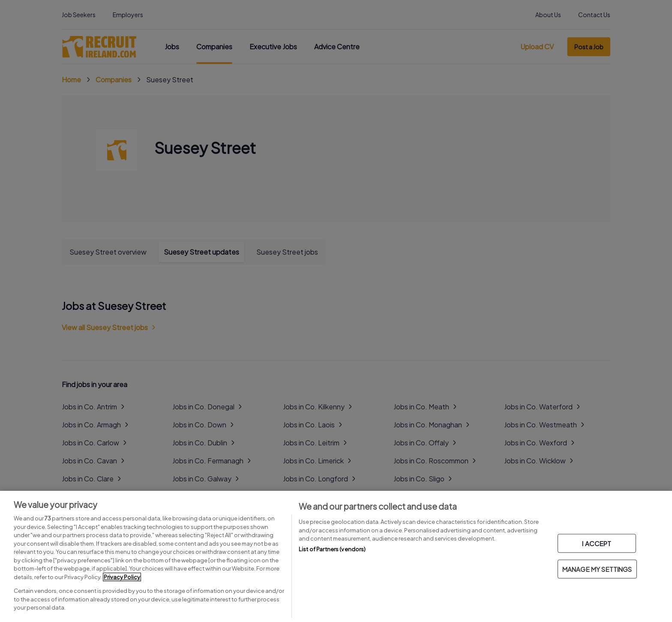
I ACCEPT (597, 543)
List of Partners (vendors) (332, 549)
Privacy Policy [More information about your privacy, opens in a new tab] (122, 577)
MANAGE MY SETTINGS (597, 569)
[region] (336, 556)
